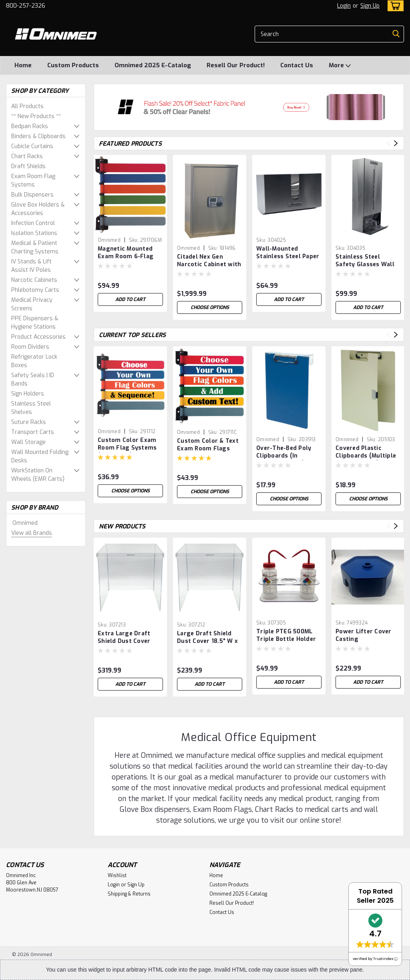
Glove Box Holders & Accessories (38, 209)
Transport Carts (33, 432)
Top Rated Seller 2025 (375, 896)
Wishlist (117, 876)
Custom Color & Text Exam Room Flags (208, 445)
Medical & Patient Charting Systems (35, 247)
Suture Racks (29, 422)
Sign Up (370, 6)
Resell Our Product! (236, 65)
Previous (389, 144)
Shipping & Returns (129, 894)
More (340, 66)
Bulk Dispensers (32, 195)
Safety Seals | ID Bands (33, 380)
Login (344, 6)
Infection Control (33, 223)
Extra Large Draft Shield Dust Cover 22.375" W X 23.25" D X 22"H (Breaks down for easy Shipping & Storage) (129, 638)
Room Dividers (30, 347)
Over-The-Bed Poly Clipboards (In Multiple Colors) (284, 452)
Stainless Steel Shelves (31, 408)
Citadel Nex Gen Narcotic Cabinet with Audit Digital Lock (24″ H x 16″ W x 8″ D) (209, 261)
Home (23, 65)
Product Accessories (38, 337)
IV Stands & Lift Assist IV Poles (31, 266)
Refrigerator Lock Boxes (34, 361)
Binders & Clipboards (38, 136)
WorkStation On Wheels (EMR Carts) (38, 475)
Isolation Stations (34, 233)
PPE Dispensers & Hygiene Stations (35, 323)
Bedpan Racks (30, 126)
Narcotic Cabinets (34, 280)
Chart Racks (27, 156)
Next (396, 144)
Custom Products (73, 65)
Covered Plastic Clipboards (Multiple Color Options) (366, 452)
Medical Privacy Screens (32, 304)
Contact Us (297, 65)
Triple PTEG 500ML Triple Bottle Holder (286, 635)
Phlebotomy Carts (35, 290)
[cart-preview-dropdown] (394, 6)
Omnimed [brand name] (109, 240)
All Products (27, 106)
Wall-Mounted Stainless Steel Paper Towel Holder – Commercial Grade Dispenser (288, 253)
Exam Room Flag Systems (33, 181)
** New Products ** (36, 116)
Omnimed (25, 523)
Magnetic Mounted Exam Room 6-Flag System (126, 253)
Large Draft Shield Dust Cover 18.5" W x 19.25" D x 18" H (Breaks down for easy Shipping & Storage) (207, 638)
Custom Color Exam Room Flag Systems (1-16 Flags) (127, 444)
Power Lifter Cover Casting (364, 635)
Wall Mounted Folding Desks (40, 456)
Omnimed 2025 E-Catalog (153, 65)
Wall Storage (28, 442)
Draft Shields (28, 166)
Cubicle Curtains (32, 146)
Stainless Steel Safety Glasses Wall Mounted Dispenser (365, 261)
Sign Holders (28, 394)
